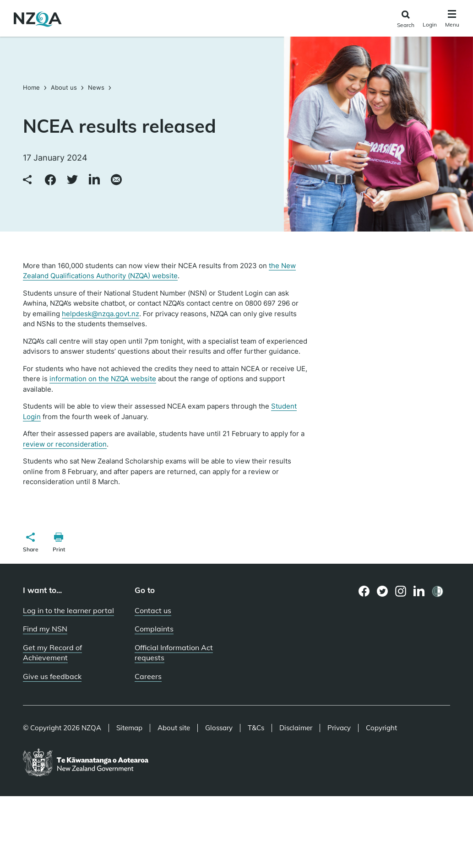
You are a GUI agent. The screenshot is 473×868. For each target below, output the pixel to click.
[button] (31, 544)
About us (64, 87)
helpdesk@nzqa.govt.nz (101, 314)
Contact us (153, 610)
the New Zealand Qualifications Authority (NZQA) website (159, 271)
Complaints (154, 629)
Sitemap (129, 728)
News (96, 87)
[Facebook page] (364, 591)
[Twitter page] (383, 591)
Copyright (381, 728)
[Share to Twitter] (72, 180)
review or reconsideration (65, 444)
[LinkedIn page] (419, 591)
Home (32, 87)
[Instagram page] (401, 591)
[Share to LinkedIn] (94, 180)
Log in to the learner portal (68, 610)
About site (174, 728)
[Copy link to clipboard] (28, 180)
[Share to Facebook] (50, 180)
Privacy (339, 728)
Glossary (219, 728)
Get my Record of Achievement (52, 653)
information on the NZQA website (103, 379)
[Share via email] (116, 180)
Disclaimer (296, 728)
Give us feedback (52, 676)
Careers (148, 676)
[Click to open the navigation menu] (452, 20)
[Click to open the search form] (405, 19)
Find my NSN (45, 629)
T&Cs (256, 728)
